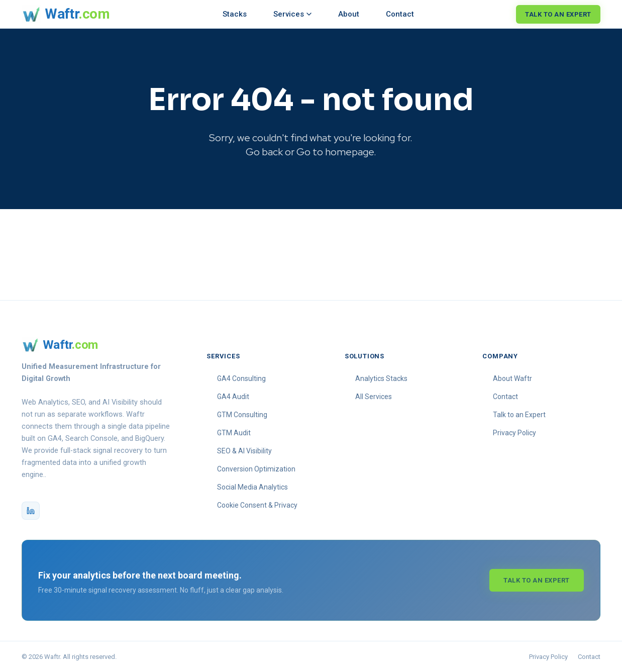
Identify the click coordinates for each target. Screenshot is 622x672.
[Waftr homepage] (66, 14)
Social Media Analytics (252, 487)
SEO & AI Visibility (244, 451)
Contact (400, 14)
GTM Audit (234, 433)
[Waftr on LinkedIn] (31, 511)
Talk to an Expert (558, 14)
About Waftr (512, 378)
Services (292, 14)
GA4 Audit (233, 397)
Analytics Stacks (381, 378)
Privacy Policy (514, 433)
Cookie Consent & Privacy (257, 505)
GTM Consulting (242, 415)
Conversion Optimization (256, 469)
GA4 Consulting (241, 378)
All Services (374, 397)
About (349, 14)
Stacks (235, 14)
